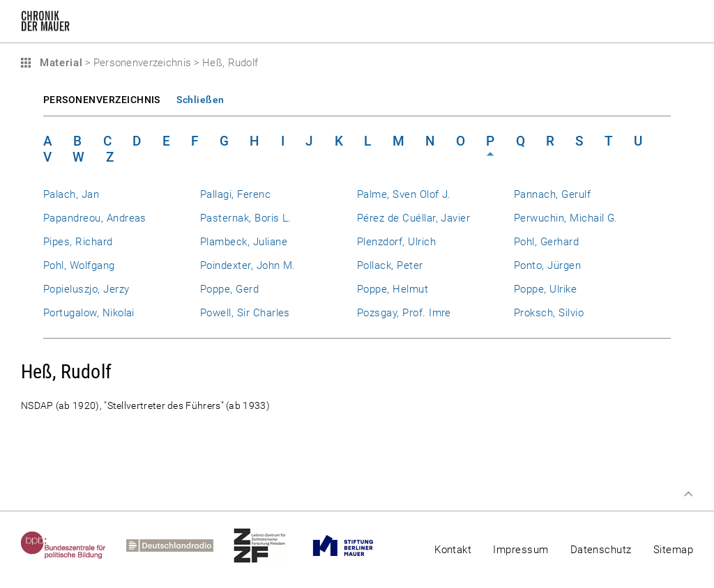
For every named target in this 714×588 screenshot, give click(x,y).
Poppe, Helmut (393, 289)
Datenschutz (601, 550)
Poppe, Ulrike (545, 289)
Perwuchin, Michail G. (566, 218)
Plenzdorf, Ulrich (396, 242)
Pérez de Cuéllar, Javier (413, 218)
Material (59, 63)
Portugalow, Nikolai (89, 313)
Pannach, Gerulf (552, 194)
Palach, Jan (71, 194)
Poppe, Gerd (229, 289)
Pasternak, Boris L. (246, 218)
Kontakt (453, 550)
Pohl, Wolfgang (79, 265)
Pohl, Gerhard (546, 242)
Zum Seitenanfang (688, 494)
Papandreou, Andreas (95, 218)
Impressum (521, 550)
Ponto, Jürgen (547, 265)
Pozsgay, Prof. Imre (404, 313)
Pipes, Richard (78, 242)
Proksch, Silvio (549, 313)
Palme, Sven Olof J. (404, 194)
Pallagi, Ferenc (235, 194)
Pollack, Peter (390, 265)
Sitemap (673, 550)
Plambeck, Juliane (244, 242)
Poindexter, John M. (248, 265)
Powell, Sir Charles (245, 313)
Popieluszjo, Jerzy (86, 289)
